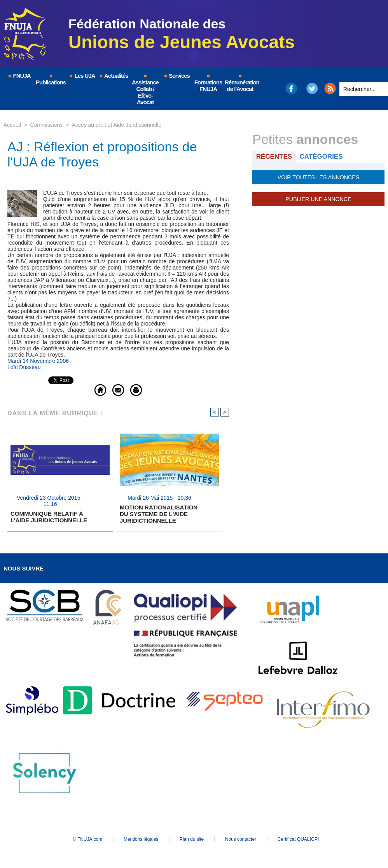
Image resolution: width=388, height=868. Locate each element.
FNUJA (19, 76)
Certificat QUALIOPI (301, 839)
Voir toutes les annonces (318, 177)
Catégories (322, 157)
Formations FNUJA (208, 84)
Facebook (291, 88)
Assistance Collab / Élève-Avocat (145, 90)
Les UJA (82, 76)
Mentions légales (140, 839)
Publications (51, 80)
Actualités (114, 76)
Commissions (47, 125)
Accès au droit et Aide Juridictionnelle (117, 125)
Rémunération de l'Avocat (240, 84)
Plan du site (192, 839)
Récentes (274, 157)
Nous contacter (242, 839)
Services (177, 76)
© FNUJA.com (85, 839)
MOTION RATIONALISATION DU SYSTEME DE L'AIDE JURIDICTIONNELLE (159, 514)
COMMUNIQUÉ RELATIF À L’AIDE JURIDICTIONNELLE (49, 517)
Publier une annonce (318, 199)
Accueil (12, 125)
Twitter (312, 88)
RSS (330, 88)
